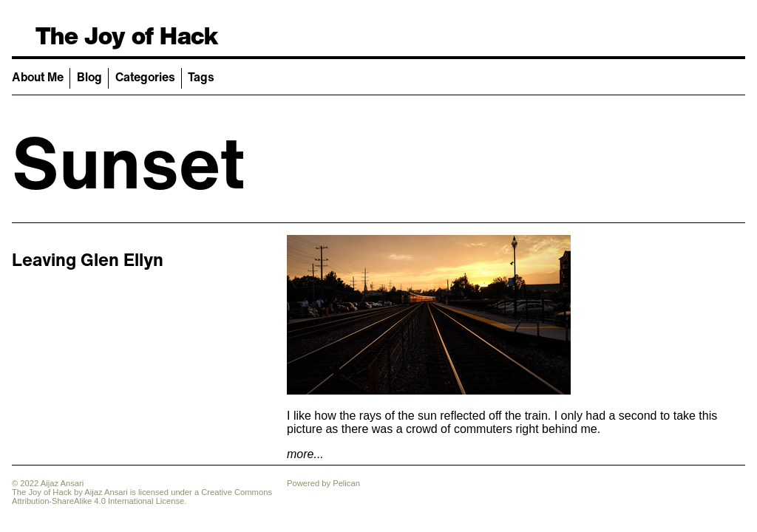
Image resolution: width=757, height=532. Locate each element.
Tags (201, 77)
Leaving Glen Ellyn (88, 259)
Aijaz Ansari (106, 492)
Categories (145, 77)
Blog (89, 77)
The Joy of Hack (127, 35)
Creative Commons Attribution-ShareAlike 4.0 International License (142, 497)
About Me (38, 77)
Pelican (346, 483)
